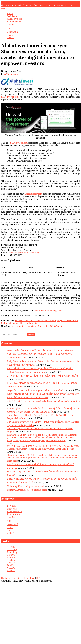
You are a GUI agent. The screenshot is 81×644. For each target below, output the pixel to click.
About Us (18, 578)
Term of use (29, 578)
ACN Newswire (12, 74)
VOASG (11, 568)
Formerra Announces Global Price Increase (27, 490)
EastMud (11, 557)
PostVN (11, 565)
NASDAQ (12, 550)
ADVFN (11, 547)
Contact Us (6, 578)
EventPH (11, 570)
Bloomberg (12, 552)
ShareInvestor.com (19, 143)
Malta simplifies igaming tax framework (26, 486)
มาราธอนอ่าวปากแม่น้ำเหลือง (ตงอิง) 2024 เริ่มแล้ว (37, 326)
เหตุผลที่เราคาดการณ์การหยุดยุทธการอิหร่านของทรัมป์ (35, 390)
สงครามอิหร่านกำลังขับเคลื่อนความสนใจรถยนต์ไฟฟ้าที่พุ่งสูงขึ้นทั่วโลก (43, 376)
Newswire (12, 555)
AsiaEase (11, 560)
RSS (38, 578)
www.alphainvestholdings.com (48, 311)
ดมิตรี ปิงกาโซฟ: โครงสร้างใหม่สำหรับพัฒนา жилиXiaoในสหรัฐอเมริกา (43, 401)
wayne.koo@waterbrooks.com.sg (23, 253)
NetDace (11, 563)
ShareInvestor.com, (10, 97)
